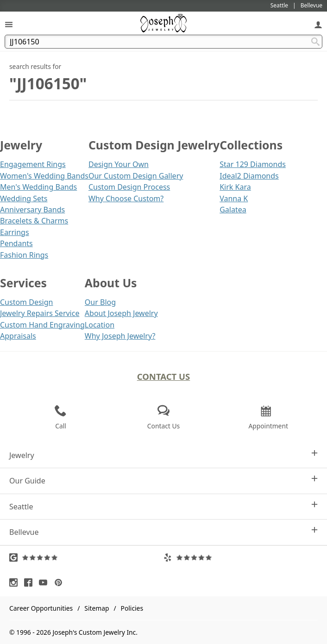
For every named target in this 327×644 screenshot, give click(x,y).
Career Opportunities (41, 608)
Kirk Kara (235, 187)
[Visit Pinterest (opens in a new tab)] (61, 582)
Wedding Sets (24, 198)
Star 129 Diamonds (253, 164)
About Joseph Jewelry (121, 313)
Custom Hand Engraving (42, 325)
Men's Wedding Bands (38, 187)
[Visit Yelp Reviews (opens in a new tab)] (241, 557)
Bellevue (163, 532)
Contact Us (164, 376)
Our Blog (100, 302)
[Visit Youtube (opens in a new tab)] (45, 582)
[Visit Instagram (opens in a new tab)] (16, 582)
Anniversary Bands (32, 210)
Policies (132, 608)
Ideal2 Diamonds (249, 176)
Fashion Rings (24, 255)
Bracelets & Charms (34, 221)
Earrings (15, 232)
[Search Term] (163, 42)
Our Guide (163, 480)
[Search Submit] (315, 42)
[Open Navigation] (9, 24)
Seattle (163, 506)
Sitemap (97, 608)
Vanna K (234, 198)
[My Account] (318, 24)
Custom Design (26, 302)
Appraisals (18, 336)
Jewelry (163, 455)
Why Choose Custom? (126, 198)
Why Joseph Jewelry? (120, 336)
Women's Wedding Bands (44, 176)
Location (100, 325)
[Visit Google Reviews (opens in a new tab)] (86, 557)
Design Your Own (119, 164)
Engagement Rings (33, 164)
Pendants (16, 243)
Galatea (233, 210)
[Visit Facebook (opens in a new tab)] (31, 582)
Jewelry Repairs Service (40, 313)
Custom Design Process (129, 187)
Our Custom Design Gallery (136, 176)
